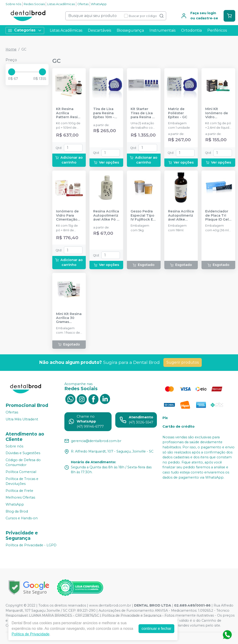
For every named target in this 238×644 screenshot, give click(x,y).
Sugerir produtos (183, 362)
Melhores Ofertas (20, 498)
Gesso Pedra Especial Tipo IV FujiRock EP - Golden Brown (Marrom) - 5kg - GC (143, 215)
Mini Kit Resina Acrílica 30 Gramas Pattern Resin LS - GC (69, 318)
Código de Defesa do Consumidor (23, 463)
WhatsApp (99, 4)
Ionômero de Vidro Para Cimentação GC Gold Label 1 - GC (68, 215)
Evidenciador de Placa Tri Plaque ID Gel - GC (218, 215)
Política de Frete (19, 491)
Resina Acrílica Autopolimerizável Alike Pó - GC (106, 215)
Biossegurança (130, 30)
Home (11, 49)
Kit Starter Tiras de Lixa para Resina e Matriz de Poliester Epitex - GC (142, 113)
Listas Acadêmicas (61, 4)
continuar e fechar (156, 629)
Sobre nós (13, 4)
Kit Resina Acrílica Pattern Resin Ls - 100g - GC (68, 113)
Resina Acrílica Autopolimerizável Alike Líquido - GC (181, 215)
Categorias (25, 30)
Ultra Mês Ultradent (22, 419)
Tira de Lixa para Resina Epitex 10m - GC (104, 113)
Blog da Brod (17, 511)
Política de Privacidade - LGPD (31, 545)
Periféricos (217, 30)
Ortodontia (191, 30)
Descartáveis (99, 30)
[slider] (12, 72)
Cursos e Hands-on (22, 518)
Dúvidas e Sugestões (23, 453)
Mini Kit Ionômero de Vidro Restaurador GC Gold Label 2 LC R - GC (218, 113)
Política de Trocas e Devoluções (22, 481)
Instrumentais (162, 30)
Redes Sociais (34, 4)
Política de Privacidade (31, 634)
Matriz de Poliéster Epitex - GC (178, 113)
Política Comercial (21, 472)
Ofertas (83, 4)
